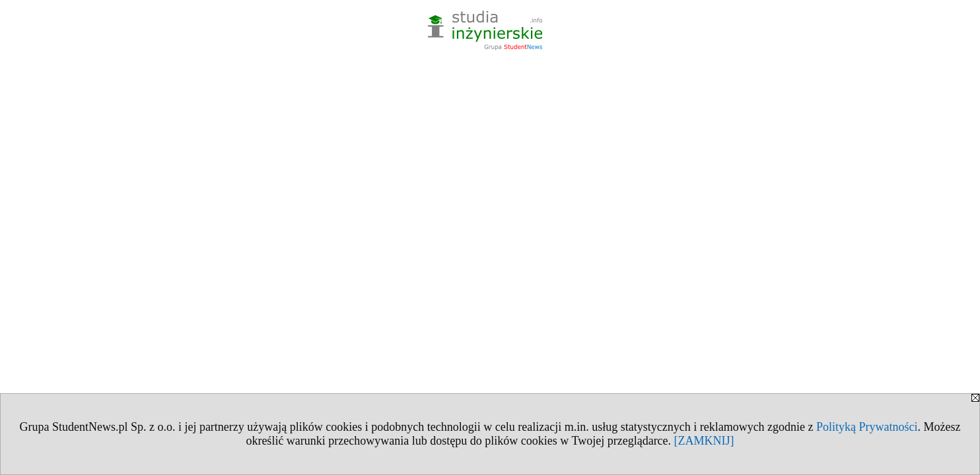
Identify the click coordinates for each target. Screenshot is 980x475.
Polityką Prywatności (867, 427)
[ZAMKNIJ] (704, 441)
